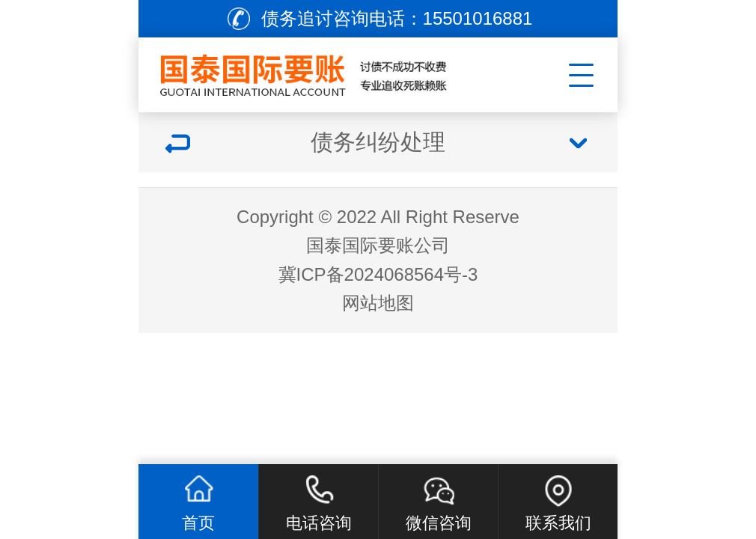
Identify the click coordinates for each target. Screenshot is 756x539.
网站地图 (378, 303)
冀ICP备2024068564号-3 (378, 274)
